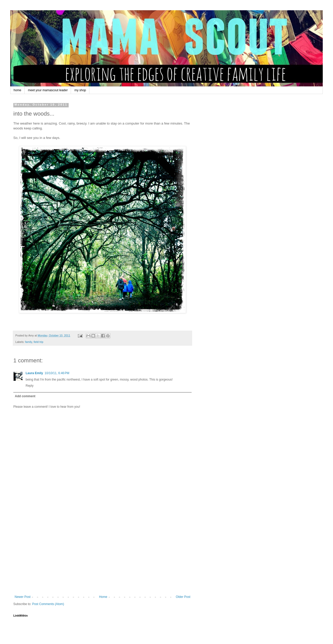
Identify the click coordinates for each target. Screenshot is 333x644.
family (29, 342)
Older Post (183, 597)
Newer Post (23, 597)
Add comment (25, 396)
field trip (38, 342)
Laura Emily (34, 373)
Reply (30, 386)
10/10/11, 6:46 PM (57, 373)
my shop (80, 90)
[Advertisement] (102, 557)
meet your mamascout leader (48, 90)
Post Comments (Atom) (48, 604)
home (17, 90)
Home (103, 597)
